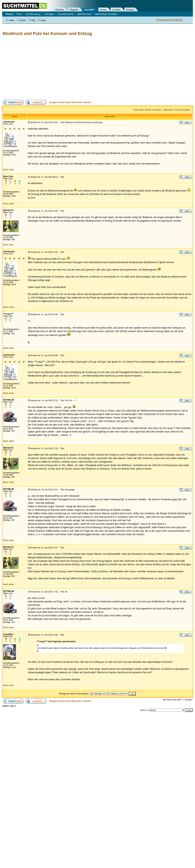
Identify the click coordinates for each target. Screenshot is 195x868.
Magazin (74, 10)
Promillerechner (66, 14)
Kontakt (130, 10)
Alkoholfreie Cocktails (106, 14)
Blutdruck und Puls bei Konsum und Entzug (47, 33)
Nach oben (9, 170)
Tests (19, 14)
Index (10, 20)
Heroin (88, 102)
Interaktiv (89, 10)
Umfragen (49, 14)
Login (42, 20)
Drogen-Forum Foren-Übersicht (65, 102)
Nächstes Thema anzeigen (177, 110)
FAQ (32, 20)
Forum (103, 10)
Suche (21, 20)
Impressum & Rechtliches (169, 20)
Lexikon (116, 10)
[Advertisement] (60, 68)
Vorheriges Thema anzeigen (147, 110)
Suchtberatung (33, 14)
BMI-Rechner (84, 14)
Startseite (60, 10)
